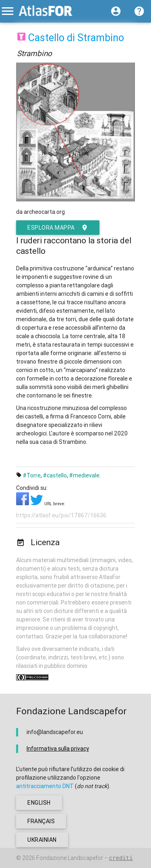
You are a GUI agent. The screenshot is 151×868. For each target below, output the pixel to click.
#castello (55, 475)
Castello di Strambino (76, 38)
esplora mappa (58, 228)
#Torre (32, 475)
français (41, 821)
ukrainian (42, 840)
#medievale (84, 475)
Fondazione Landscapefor (70, 858)
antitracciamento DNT (45, 786)
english (39, 803)
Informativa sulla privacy (58, 749)
